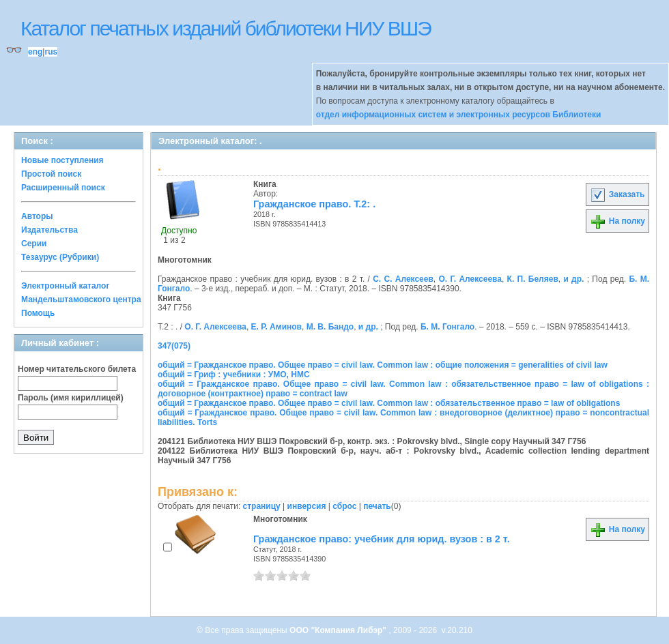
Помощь (38, 313)
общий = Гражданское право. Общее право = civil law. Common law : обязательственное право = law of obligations (389, 403)
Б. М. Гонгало (447, 327)
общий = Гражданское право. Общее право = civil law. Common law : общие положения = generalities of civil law (383, 365)
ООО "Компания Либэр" (339, 630)
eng (35, 52)
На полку (617, 221)
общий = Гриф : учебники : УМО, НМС (234, 375)
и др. (573, 279)
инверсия (307, 506)
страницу (262, 506)
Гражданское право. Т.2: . (314, 204)
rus (51, 52)
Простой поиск (51, 174)
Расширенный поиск (63, 188)
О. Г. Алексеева (470, 279)
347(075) (174, 346)
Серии (34, 244)
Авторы (37, 216)
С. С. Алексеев (403, 279)
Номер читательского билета (77, 369)
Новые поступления (62, 160)
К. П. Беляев (533, 279)
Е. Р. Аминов (276, 327)
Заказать (617, 194)
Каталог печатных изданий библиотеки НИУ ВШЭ (226, 28)
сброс (344, 506)
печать (377, 506)
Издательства (49, 230)
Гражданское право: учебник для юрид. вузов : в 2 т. (382, 539)
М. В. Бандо (330, 327)
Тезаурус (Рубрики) (60, 257)
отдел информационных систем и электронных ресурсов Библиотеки (459, 115)
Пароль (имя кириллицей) (71, 398)
